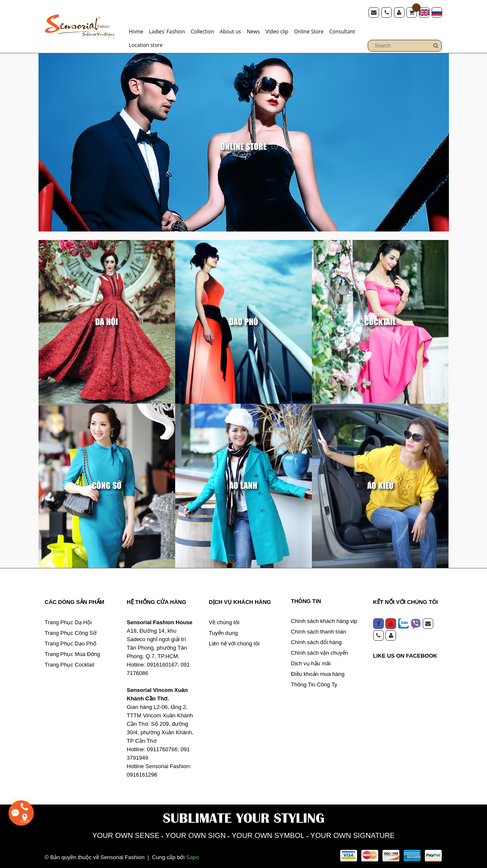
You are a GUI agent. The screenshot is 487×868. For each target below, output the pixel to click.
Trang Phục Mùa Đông (73, 652)
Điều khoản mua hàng (318, 672)
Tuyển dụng (224, 631)
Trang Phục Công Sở (71, 631)
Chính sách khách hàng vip (324, 619)
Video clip (277, 31)
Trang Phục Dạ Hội (68, 621)
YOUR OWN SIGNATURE (370, 834)
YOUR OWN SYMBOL (272, 834)
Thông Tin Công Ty (314, 683)
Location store (146, 44)
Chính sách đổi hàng (316, 641)
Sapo (193, 856)
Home (136, 31)
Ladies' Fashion (167, 31)
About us (231, 31)
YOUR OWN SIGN (188, 834)
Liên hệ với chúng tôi (234, 642)
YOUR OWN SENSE (107, 834)
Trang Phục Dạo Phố (71, 642)
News (253, 31)
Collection (202, 31)
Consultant (342, 31)
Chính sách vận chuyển (320, 651)
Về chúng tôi (224, 621)
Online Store (309, 31)
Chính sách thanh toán (319, 630)
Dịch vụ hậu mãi (311, 662)
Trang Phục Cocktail (70, 663)
